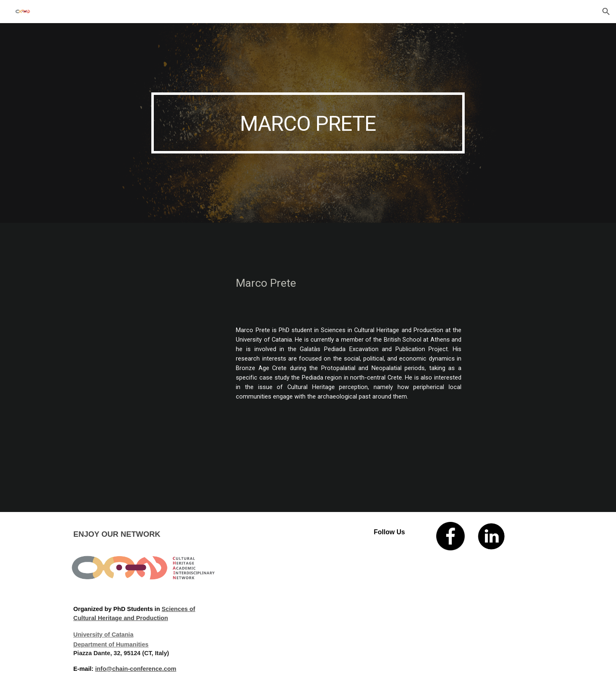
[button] (606, 12)
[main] (308, 123)
